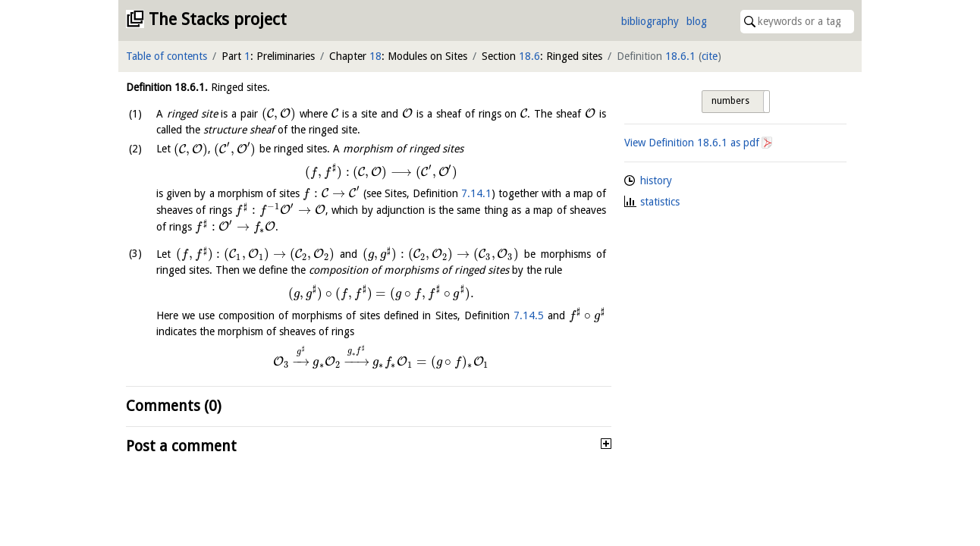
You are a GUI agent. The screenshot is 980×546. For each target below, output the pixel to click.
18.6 (529, 56)
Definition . (167, 87)
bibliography (650, 21)
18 (375, 56)
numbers (730, 101)
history (656, 180)
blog (697, 21)
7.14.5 (529, 315)
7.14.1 (476, 193)
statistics (660, 202)
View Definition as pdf (692, 143)
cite (710, 56)
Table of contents (166, 56)
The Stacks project (218, 19)
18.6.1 (680, 56)
